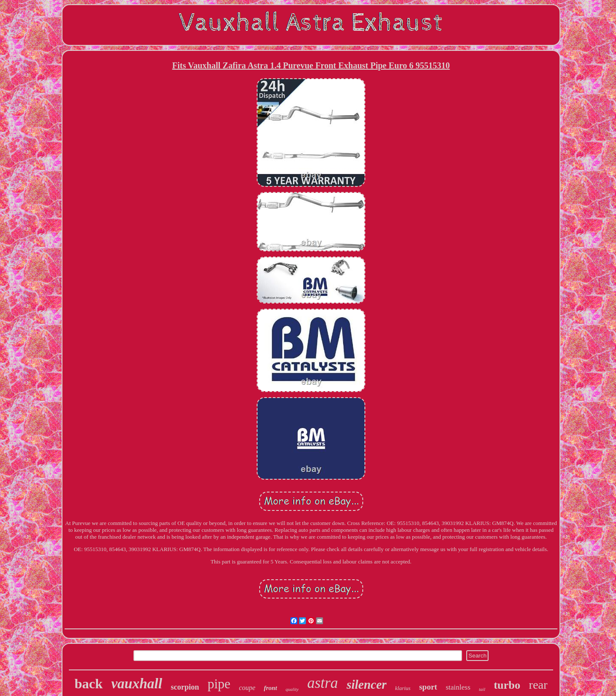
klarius (403, 688)
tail (482, 689)
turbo (507, 685)
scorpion (185, 687)
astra (323, 683)
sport (428, 687)
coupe (247, 688)
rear (538, 685)
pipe (219, 684)
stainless (458, 687)
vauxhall (137, 684)
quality (292, 689)
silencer (366, 684)
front (271, 688)
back (89, 684)
